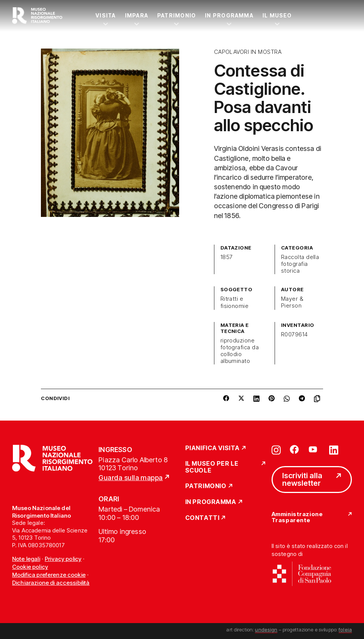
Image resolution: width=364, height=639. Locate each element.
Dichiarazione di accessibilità (51, 583)
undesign (266, 630)
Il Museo (277, 15)
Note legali (26, 559)
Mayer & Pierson (292, 302)
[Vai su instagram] (276, 449)
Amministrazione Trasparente (297, 517)
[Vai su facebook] (294, 449)
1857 (227, 257)
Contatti (202, 518)
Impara (137, 15)
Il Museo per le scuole (212, 467)
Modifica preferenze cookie (49, 575)
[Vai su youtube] (314, 449)
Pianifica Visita (213, 448)
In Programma (229, 15)
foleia (345, 630)
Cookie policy (30, 567)
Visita (105, 15)
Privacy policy (63, 559)
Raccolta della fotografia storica (300, 264)
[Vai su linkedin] (334, 449)
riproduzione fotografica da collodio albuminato (240, 351)
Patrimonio (177, 15)
